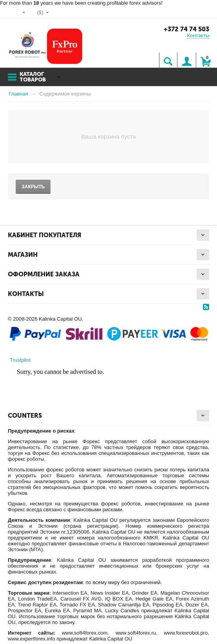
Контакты (198, 35)
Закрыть (33, 187)
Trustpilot (20, 360)
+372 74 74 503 (186, 29)
